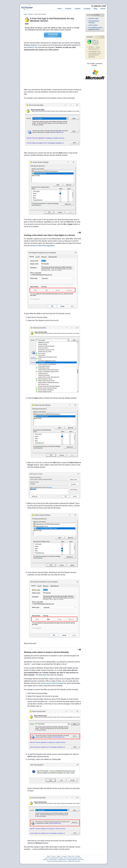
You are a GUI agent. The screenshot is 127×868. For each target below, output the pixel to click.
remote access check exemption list (54, 683)
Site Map (78, 856)
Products (68, 9)
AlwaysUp (45, 859)
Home (60, 9)
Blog (95, 9)
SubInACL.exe (32, 47)
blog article (43, 675)
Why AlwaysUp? (53, 859)
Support (77, 9)
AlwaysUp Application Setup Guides (75, 859)
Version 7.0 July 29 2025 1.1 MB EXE (95, 42)
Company (87, 9)
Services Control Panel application (42, 246)
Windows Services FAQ (74, 861)
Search (103, 9)
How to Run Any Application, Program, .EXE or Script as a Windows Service (63, 858)
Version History (93, 25)
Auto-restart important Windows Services (57, 861)
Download (89, 37)
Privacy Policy (71, 856)
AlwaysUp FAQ (62, 859)
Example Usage (93, 18)
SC (79, 45)
